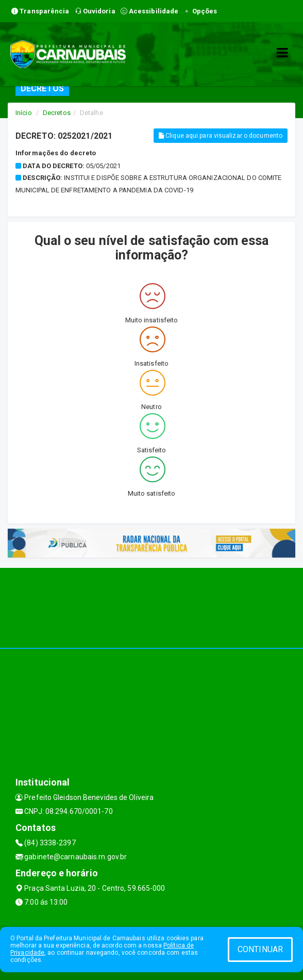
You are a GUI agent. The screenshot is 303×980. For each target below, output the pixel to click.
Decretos (57, 113)
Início (24, 113)
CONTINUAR (260, 949)
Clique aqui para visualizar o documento (221, 136)
